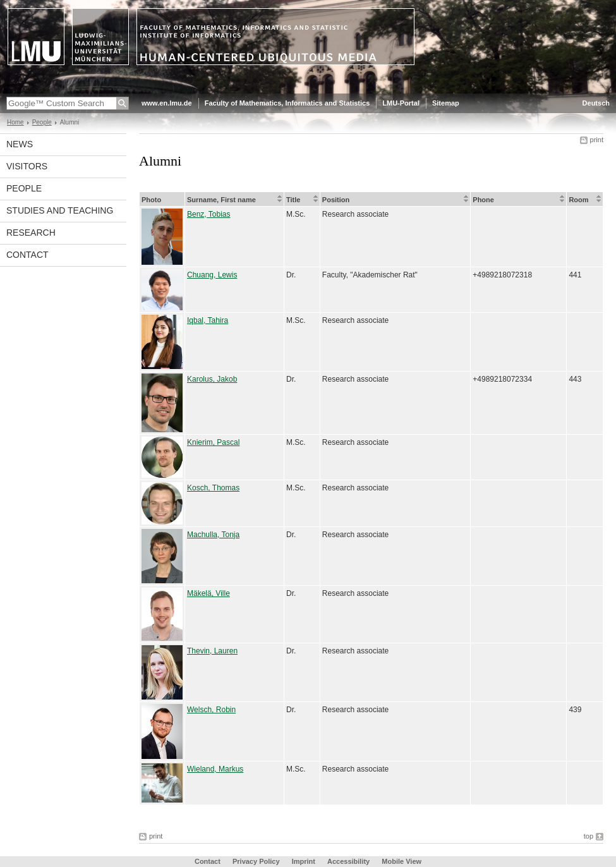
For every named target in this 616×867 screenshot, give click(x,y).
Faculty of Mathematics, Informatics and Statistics (287, 103)
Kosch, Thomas (213, 488)
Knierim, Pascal (213, 442)
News (20, 144)
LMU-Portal (401, 103)
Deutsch (596, 103)
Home (15, 122)
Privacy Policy (256, 861)
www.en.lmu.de (167, 103)
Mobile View (402, 861)
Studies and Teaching (60, 210)
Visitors (27, 166)
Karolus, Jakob (212, 379)
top (589, 836)
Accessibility (349, 861)
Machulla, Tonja (213, 535)
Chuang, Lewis (212, 275)
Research (31, 233)
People (42, 122)
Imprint (304, 861)
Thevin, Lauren (212, 651)
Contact (27, 255)
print (597, 140)
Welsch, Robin (211, 710)
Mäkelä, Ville (208, 593)
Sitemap (446, 103)
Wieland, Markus (215, 769)
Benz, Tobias (209, 214)
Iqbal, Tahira (208, 320)
